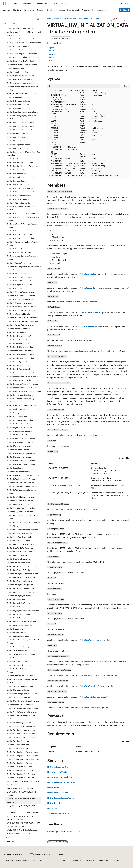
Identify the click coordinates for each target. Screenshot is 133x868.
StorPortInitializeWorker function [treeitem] (19, 369)
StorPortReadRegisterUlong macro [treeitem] (20, 585)
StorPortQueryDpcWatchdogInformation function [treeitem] (22, 517)
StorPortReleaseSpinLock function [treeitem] (20, 625)
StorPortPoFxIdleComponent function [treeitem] (21, 479)
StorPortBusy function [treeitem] (15, 68)
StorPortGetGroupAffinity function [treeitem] (20, 249)
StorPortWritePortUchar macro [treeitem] (19, 741)
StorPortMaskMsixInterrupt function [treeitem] (21, 442)
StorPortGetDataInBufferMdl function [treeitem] (21, 213)
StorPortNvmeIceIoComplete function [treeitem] (21, 453)
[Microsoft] (5, 3)
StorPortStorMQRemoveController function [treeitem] (23, 701)
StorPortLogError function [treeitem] (17, 416)
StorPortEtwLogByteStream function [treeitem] (21, 145)
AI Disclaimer (8, 860)
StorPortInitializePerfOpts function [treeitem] (20, 351)
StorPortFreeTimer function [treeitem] (17, 181)
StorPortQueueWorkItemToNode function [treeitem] (23, 537)
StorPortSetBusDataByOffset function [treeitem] (21, 654)
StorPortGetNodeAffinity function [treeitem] (20, 277)
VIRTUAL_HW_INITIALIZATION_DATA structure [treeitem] (21, 800)
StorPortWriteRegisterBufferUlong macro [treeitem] (22, 756)
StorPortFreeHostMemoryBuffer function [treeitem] (22, 166)
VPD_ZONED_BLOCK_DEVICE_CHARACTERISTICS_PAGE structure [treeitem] (24, 818)
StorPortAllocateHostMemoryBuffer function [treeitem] (24, 42)
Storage (87, 19)
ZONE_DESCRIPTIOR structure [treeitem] (18, 834)
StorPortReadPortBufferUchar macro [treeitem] (21, 544)
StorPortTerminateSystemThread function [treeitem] (23, 708)
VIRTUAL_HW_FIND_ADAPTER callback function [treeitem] (22, 793)
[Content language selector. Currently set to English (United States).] (14, 854)
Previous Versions (22, 860)
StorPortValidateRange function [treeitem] (19, 722)
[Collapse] (38, 19)
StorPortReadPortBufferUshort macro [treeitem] (21, 552)
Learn (49, 19)
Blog (34, 860)
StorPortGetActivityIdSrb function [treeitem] (20, 195)
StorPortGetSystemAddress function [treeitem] (21, 314)
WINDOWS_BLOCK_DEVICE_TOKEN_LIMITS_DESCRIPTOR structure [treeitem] (24, 825)
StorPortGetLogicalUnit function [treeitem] (19, 263)
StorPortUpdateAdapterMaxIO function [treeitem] (22, 712)
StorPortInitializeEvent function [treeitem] (19, 343)
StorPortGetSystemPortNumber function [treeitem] (22, 318)
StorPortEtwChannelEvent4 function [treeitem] (21, 126)
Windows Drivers (70, 19)
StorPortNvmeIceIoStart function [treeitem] (19, 457)
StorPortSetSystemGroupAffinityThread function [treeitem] (22, 681)
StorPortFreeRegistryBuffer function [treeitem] (20, 177)
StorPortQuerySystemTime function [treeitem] (20, 526)
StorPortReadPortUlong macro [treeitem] (18, 559)
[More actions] (128, 19)
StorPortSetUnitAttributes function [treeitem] (20, 686)
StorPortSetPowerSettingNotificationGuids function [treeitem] (23, 670)
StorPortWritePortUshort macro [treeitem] (19, 748)
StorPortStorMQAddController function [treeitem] (22, 697)
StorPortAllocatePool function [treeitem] (18, 50)
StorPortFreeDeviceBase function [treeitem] (19, 159)
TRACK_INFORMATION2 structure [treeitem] (20, 788)
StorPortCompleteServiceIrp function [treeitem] (21, 83)
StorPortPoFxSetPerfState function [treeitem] (20, 501)
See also (52, 61)
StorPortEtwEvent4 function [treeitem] (17, 137)
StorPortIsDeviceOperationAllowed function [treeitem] (23, 405)
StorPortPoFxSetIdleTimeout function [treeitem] (21, 497)
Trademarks (103, 860)
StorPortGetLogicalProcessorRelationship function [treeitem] (22, 258)
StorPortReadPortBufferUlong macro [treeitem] (21, 548)
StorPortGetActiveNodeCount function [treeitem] (22, 192)
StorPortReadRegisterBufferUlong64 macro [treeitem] (23, 574)
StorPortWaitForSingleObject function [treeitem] (21, 726)
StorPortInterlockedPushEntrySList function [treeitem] (23, 387)
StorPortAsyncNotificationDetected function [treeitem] (24, 57)
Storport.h (97, 19)
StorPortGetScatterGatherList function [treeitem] (22, 307)
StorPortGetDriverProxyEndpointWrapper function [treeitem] (23, 243)
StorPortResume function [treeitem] (16, 632)
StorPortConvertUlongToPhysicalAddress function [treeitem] (22, 88)
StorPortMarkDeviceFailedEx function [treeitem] (21, 435)
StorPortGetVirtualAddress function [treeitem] (20, 325)
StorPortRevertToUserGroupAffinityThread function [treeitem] (23, 641)
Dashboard (125, 10)
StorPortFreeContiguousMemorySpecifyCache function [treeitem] (24, 153)
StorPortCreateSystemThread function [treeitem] (21, 93)
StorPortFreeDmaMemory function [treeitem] (20, 162)
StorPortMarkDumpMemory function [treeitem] (21, 439)
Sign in (127, 3)
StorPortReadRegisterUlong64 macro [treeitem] (21, 588)
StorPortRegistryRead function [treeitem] (18, 607)
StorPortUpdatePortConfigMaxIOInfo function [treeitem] (21, 717)
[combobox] (22, 24)
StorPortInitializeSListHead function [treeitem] (20, 358)
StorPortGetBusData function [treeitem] (18, 199)
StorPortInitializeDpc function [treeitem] (18, 340)
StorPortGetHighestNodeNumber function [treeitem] (23, 252)
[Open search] (121, 3)
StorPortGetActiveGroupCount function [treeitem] (22, 188)
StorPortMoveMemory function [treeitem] (19, 446)
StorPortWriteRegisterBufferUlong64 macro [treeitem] (23, 759)
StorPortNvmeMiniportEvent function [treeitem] (21, 464)
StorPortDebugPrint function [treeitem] (18, 97)
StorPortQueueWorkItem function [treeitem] (20, 533)
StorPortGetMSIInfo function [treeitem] (18, 273)
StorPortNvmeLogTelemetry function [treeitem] (21, 461)
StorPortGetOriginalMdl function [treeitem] (19, 285)
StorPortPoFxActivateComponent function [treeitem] (23, 475)
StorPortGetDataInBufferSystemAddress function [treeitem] (22, 226)
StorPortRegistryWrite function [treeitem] (19, 614)
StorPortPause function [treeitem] (16, 468)
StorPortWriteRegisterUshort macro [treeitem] (20, 778)
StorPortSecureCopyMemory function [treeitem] (21, 647)
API (80, 19)
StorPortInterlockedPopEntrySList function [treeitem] (23, 384)
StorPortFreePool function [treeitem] (17, 173)
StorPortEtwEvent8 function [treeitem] (17, 141)
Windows (58, 19)
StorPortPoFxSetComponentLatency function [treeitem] (24, 486)
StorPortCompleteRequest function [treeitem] (20, 79)
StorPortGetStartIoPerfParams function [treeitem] (22, 310)
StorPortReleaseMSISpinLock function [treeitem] (21, 621)
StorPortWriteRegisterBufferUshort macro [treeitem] (23, 763)
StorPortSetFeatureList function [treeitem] (19, 665)
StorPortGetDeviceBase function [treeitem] (19, 231)
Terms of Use (91, 860)
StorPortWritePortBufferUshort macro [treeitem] (21, 737)
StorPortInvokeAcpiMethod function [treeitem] (21, 395)
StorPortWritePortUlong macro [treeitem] (19, 745)
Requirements (55, 57)
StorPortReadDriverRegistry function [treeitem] (21, 540)
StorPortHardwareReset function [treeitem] (19, 329)
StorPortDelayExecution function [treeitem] (19, 101)
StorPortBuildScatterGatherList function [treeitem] (22, 65)
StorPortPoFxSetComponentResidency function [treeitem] (21, 492)
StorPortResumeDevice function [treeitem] (19, 636)
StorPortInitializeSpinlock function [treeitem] (20, 362)
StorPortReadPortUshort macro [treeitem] (19, 563)
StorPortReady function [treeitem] (16, 599)
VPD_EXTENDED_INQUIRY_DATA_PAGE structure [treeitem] (22, 807)
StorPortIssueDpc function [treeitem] (17, 413)
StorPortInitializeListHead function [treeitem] (20, 347)
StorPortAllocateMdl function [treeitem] (18, 46)
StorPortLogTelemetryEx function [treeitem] (19, 427)
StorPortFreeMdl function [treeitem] (17, 170)
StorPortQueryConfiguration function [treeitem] (21, 508)
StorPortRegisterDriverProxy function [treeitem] (21, 603)
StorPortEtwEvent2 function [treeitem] (17, 133)
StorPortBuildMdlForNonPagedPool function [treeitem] (24, 61)
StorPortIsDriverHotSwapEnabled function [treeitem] (23, 409)
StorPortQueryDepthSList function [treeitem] (20, 512)
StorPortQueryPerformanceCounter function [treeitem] (24, 522)
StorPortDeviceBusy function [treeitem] (18, 104)
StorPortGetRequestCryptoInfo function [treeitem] (22, 299)
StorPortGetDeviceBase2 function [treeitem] (20, 234)
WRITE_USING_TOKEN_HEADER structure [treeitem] (23, 830)
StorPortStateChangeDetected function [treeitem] (22, 694)
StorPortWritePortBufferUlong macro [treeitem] (21, 734)
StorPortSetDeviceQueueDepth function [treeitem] (22, 658)
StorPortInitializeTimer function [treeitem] (19, 365)
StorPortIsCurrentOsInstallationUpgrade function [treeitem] (22, 400)
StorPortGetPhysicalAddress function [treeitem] (21, 292)
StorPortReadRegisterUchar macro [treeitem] (20, 581)
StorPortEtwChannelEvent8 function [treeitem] (21, 130)
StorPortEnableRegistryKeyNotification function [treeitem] (21, 117)
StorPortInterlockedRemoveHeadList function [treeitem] (24, 391)
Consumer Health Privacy (71, 860)
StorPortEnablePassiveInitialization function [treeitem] (23, 112)
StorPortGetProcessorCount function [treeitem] (21, 296)
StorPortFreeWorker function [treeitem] (18, 184)
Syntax (52, 48)
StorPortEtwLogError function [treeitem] (18, 148)
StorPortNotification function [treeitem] (18, 450)
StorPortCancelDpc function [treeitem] (18, 72)
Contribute (44, 860)
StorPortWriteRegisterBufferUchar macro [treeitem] (22, 752)
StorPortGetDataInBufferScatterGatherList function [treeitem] (23, 219)
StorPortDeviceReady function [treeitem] (18, 108)
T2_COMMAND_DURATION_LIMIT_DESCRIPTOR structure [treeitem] (24, 783)
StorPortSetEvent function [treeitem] (17, 661)
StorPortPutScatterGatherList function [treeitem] (21, 504)
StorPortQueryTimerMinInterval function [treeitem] (22, 530)
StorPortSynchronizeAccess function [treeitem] (21, 705)
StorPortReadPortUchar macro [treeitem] (18, 555)
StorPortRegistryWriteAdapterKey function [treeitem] (23, 618)
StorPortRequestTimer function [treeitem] (19, 629)
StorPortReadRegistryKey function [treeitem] (20, 596)
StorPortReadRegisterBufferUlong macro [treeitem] (22, 570)
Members (53, 51)
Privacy (54, 860)
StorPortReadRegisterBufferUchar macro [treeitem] (22, 566)
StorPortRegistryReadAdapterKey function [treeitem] (23, 610)
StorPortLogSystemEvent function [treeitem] (20, 420)
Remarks (53, 54)
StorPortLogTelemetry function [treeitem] (19, 424)
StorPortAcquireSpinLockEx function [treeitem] (21, 28)
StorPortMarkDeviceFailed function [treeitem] (20, 431)
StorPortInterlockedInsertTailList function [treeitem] (22, 380)
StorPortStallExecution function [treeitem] (19, 690)
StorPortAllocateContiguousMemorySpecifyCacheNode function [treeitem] (24, 34)
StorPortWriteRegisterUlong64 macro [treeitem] (21, 774)
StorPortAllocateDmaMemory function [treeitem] (22, 39)
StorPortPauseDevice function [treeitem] (18, 472)
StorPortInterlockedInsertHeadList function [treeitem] (23, 377)
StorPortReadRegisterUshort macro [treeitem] (20, 592)
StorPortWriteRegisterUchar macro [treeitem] (20, 767)
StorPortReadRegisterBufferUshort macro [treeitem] (22, 577)
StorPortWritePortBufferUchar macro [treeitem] (21, 730)
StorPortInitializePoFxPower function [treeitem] (21, 354)
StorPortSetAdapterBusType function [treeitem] (21, 650)
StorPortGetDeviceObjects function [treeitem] (20, 238)
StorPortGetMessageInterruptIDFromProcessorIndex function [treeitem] (24, 268)
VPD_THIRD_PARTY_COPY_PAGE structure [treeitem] (23, 812)
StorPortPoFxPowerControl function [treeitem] (20, 483)
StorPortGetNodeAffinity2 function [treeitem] (20, 281)
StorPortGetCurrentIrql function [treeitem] (19, 203)
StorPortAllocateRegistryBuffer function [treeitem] (22, 54)
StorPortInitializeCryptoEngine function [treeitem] (22, 336)
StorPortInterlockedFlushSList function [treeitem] (22, 373)
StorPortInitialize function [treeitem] (17, 332)
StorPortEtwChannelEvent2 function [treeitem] (21, 122)
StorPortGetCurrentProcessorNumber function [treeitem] (21, 208)
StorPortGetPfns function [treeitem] (16, 288)
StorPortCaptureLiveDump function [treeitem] (20, 76)
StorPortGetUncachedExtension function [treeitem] (22, 321)
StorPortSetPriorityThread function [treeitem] (20, 676)
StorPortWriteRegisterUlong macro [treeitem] (20, 770)
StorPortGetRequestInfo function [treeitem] (19, 303)
